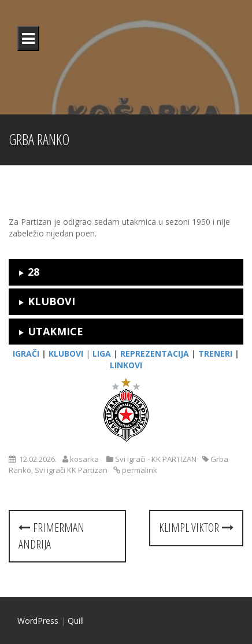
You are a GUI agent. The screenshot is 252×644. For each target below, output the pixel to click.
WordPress (38, 621)
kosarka (84, 459)
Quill (76, 621)
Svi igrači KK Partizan (71, 470)
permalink (139, 470)
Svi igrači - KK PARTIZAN (156, 459)
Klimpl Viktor (196, 528)
